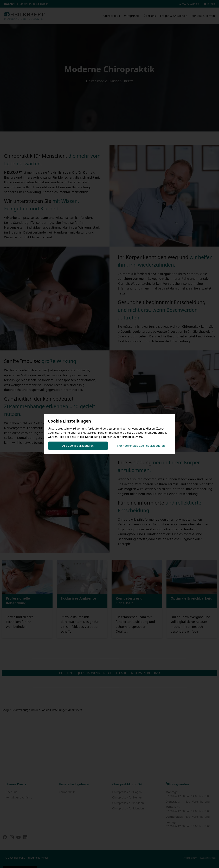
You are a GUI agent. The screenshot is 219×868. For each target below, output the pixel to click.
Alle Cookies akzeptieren (78, 446)
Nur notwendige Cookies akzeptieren (141, 446)
